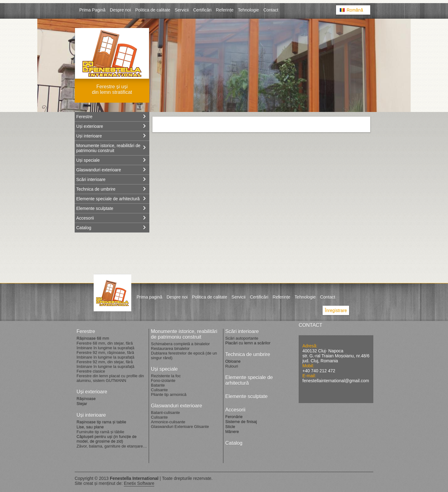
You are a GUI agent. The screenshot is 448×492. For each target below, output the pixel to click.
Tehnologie (249, 10)
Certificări (202, 10)
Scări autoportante (242, 338)
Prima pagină (149, 297)
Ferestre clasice (91, 371)
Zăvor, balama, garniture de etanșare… (112, 446)
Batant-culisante (165, 413)
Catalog (84, 228)
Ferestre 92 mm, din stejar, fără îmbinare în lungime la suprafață (105, 364)
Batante (158, 385)
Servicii (182, 10)
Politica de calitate (153, 10)
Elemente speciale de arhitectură (108, 199)
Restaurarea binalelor (170, 348)
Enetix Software (139, 483)
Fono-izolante (163, 381)
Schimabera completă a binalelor (180, 344)
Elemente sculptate (95, 208)
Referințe (225, 10)
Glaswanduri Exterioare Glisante (180, 427)
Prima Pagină (92, 10)
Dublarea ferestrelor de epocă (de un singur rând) (184, 355)
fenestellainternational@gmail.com (336, 381)
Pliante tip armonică (169, 395)
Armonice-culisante (168, 422)
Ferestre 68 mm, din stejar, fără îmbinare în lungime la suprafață (105, 346)
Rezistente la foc (166, 376)
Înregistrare (336, 310)
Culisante (159, 390)
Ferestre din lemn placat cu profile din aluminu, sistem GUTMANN (110, 378)
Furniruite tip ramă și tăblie (100, 432)
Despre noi (120, 10)
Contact (271, 10)
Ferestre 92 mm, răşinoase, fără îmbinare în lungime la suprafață (105, 355)
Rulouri (232, 366)
